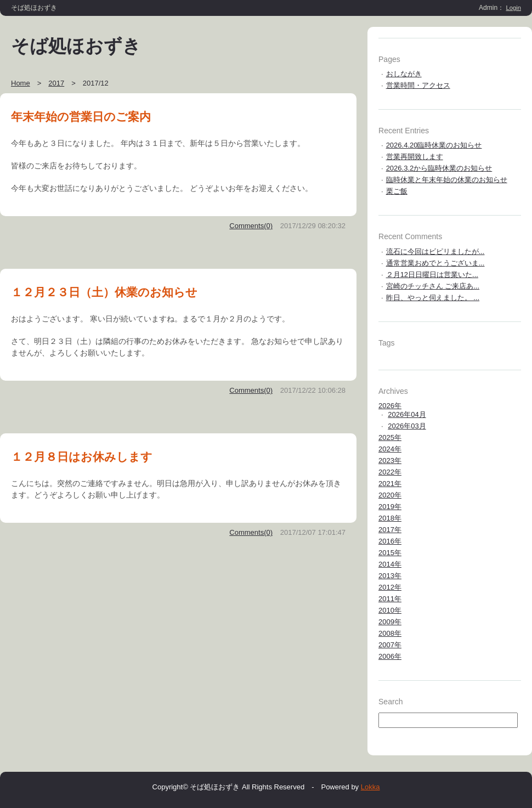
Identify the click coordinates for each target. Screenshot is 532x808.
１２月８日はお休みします (82, 457)
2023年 (390, 460)
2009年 (390, 622)
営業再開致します (415, 157)
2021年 (390, 484)
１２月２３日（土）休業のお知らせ (104, 292)
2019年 (390, 507)
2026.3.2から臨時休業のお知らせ (439, 168)
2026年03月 (407, 426)
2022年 (390, 472)
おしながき (404, 74)
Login (514, 8)
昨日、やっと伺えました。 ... (433, 298)
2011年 (390, 599)
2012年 (390, 587)
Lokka (370, 787)
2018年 (390, 518)
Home (21, 83)
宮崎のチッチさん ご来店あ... (433, 286)
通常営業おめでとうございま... (435, 263)
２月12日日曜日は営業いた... (432, 275)
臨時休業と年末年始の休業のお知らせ (447, 180)
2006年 (390, 656)
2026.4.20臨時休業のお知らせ (434, 145)
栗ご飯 (397, 191)
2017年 (390, 530)
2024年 (390, 449)
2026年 (390, 406)
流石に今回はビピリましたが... (435, 252)
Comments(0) (251, 226)
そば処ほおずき (76, 46)
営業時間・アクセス (418, 85)
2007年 (390, 645)
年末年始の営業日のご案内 (81, 117)
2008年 (390, 633)
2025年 (390, 437)
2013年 (390, 576)
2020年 (390, 495)
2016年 (390, 541)
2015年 (390, 553)
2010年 (390, 610)
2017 (56, 83)
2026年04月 (407, 414)
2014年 (390, 564)
